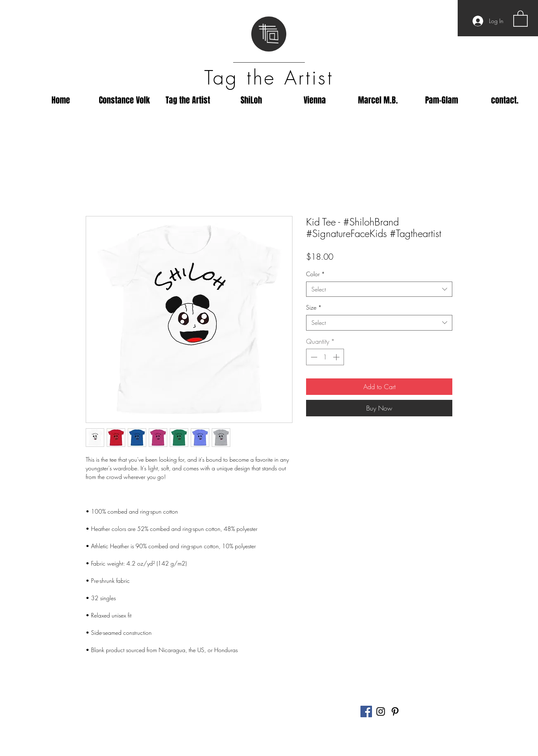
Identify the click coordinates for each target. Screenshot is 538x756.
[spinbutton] (325, 357)
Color (316, 274)
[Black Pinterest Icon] (395, 711)
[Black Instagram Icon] (381, 711)
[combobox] (379, 289)
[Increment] (337, 357)
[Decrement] (313, 357)
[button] (520, 18)
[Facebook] (366, 711)
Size (314, 307)
